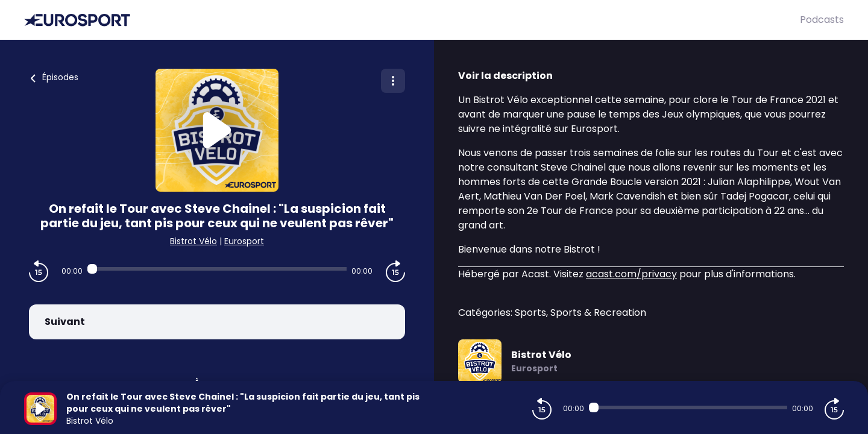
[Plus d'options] (393, 81)
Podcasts (822, 20)
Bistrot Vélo (193, 241)
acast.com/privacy (631, 274)
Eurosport (244, 241)
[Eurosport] (412, 20)
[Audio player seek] (217, 269)
